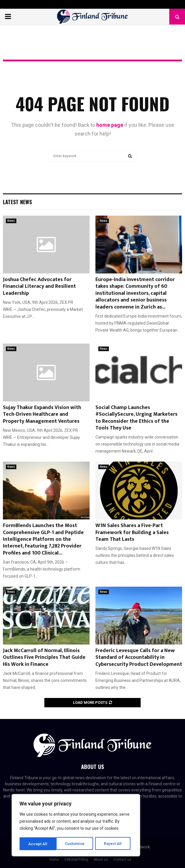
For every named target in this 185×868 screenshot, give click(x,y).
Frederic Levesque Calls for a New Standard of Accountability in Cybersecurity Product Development (139, 658)
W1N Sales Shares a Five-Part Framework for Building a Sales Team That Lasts (132, 532)
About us (101, 860)
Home (54, 860)
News (11, 221)
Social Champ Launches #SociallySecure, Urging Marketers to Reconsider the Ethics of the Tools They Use (136, 418)
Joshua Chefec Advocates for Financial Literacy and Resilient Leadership (39, 286)
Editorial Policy (76, 860)
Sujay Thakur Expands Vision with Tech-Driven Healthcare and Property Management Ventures (42, 414)
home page (110, 125)
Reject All (77, 844)
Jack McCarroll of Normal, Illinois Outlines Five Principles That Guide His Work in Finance (44, 658)
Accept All (114, 844)
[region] (76, 826)
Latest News (17, 202)
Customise (38, 844)
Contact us (122, 860)
